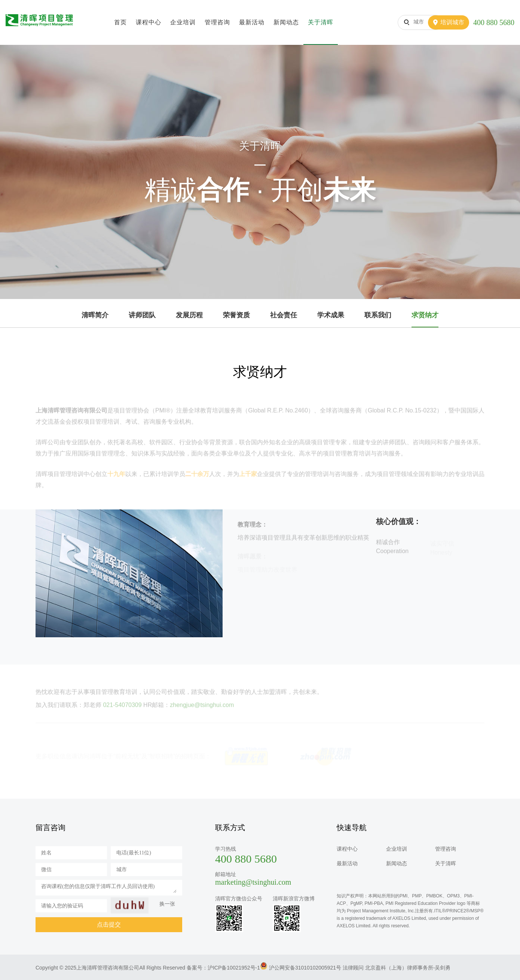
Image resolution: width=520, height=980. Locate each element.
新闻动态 (286, 22)
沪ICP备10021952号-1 (234, 968)
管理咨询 (217, 22)
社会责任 (284, 315)
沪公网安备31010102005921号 (305, 968)
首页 (120, 22)
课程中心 (149, 22)
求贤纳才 (425, 315)
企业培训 (183, 22)
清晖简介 (95, 315)
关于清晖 (321, 22)
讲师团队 (142, 315)
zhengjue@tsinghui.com (202, 709)
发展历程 (189, 315)
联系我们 (378, 315)
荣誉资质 (236, 315)
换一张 (167, 904)
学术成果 (331, 315)
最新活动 (252, 22)
